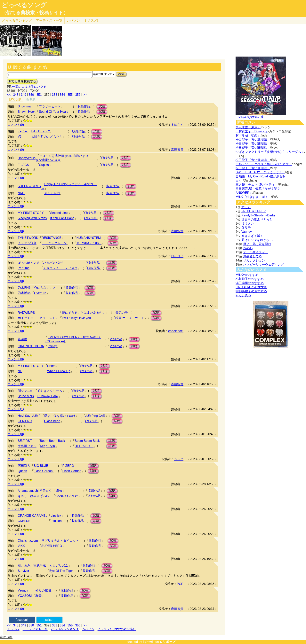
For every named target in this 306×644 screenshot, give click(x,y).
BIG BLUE (41, 466)
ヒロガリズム (59, 566)
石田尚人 (24, 466)
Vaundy (23, 590)
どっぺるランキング (65, 629)
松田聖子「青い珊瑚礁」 (253, 140)
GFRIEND (25, 421)
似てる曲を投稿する (22, 81)
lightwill (149, 642)
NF (20, 371)
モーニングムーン (54, 243)
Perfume (24, 268)
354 (62, 95)
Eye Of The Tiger (61, 571)
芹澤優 (22, 339)
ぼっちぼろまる (29, 263)
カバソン (73, 21)
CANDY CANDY (67, 496)
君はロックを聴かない (257, 240)
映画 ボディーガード (130, 318)
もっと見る (243, 295)
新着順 (31, 99)
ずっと (246, 207)
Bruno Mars (26, 396)
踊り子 (246, 228)
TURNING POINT (89, 243)
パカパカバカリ (54, 263)
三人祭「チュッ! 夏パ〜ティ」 (257, 185)
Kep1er (23, 131)
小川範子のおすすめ (250, 279)
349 (24, 95)
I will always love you (76, 318)
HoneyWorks (27, 158)
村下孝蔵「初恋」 (248, 135)
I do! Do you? (40, 131)
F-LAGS (23, 165)
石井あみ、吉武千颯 (32, 566)
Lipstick (56, 516)
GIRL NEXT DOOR (31, 346)
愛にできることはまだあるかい (84, 313)
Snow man (25, 106)
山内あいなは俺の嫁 (250, 117)
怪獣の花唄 (43, 590)
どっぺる (17, 21)
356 (78, 95)
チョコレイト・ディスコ (60, 268)
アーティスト (49, 21)
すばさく (177, 125)
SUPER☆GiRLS (29, 186)
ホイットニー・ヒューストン (38, 318)
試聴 (102, 106)
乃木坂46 (24, 288)
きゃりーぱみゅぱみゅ (33, 496)
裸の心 (248, 248)
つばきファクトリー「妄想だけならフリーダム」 (270, 152)
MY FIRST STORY (31, 213)
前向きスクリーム (50, 391)
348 (16, 95)
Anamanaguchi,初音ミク (35, 491)
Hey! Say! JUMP (29, 416)
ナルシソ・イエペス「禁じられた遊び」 (264, 164)
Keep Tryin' (48, 446)
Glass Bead (52, 421)
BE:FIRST (25, 441)
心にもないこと (45, 288)
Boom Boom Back (52, 441)
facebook (22, 620)
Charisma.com (28, 541)
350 (31, 95)
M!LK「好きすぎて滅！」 (253, 197)
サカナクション (254, 260)
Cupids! (44, 165)
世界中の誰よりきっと (257, 219)
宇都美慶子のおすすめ (251, 291)
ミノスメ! (91, 21)
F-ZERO (68, 466)
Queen (22, 471)
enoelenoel (176, 331)
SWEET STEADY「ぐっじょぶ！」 (260, 172)
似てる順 (15, 99)
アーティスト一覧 (35, 629)
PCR (180, 584)
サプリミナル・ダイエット (60, 541)
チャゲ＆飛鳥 (27, 243)
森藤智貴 (177, 150)
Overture (40, 293)
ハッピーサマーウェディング (263, 264)
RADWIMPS (26, 313)
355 (70, 95)
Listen (51, 366)
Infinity (52, 346)
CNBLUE (24, 521)
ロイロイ (177, 256)
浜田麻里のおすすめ (250, 283)
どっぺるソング (24, 5)
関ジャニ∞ (25, 391)
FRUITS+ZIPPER (254, 211)
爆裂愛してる (253, 256)
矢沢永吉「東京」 (248, 127)
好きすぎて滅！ (252, 236)
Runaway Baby (48, 396)
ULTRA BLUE (84, 446)
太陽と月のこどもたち (47, 137)
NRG (21, 193)
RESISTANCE (52, 238)
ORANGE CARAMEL (32, 516)
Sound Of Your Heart (53, 112)
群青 (38, 596)
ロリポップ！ (169, 642)
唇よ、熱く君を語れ (257, 244)
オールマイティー (256, 252)
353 (55, 95)
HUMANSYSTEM (89, 238)
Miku (59, 491)
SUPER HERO (52, 546)
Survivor (24, 571)
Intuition (56, 521)
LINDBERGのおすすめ (251, 287)
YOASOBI (25, 596)
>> (85, 95)
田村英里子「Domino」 (252, 131)
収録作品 (84, 106)
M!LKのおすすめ (247, 275)
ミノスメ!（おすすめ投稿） (117, 629)
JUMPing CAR (95, 416)
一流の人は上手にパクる (29, 87)
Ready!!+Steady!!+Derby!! (259, 215)
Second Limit (59, 213)
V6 (20, 137)
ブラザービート (50, 106)
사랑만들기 (52, 193)
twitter (49, 620)
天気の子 (122, 313)
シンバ (179, 459)
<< (9, 95)
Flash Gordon (43, 471)
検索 (121, 74)
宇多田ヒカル (27, 446)
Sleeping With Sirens (32, 218)
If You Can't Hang (62, 218)
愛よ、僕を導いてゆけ (60, 416)
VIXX (21, 546)
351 (39, 95)
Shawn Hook (27, 112)
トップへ (13, 629)
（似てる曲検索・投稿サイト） (35, 13)
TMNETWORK (28, 238)
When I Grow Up (59, 371)
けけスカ (248, 224)
